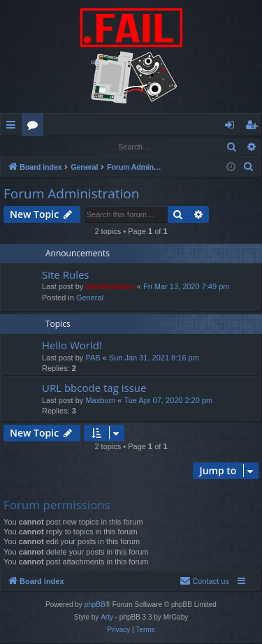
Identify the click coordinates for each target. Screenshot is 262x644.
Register (70, 146)
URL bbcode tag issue (94, 388)
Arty (107, 618)
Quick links (14, 127)
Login (23, 146)
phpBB (95, 605)
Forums (35, 127)
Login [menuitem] (232, 127)
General (90, 298)
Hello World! (72, 346)
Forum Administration (71, 194)
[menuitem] (249, 168)
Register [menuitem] (254, 127)
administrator (110, 287)
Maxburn (100, 401)
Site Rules (66, 275)
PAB (93, 358)
